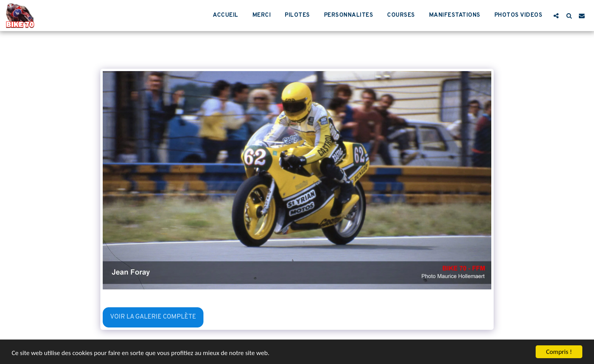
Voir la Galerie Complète (153, 317)
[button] (556, 16)
